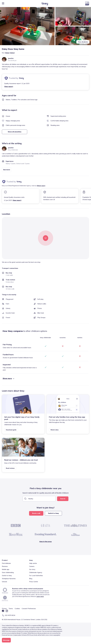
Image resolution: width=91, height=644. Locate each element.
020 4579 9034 (10, 615)
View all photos (83, 42)
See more (7, 170)
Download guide (11, 430)
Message (6, 640)
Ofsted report (41, 186)
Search (63, 499)
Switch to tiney (53, 513)
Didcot (7, 53)
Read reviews (10, 468)
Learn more (40, 596)
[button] (27, 26)
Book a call (36, 513)
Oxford (12, 53)
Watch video (55, 430)
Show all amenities (15, 132)
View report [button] (9, 87)
